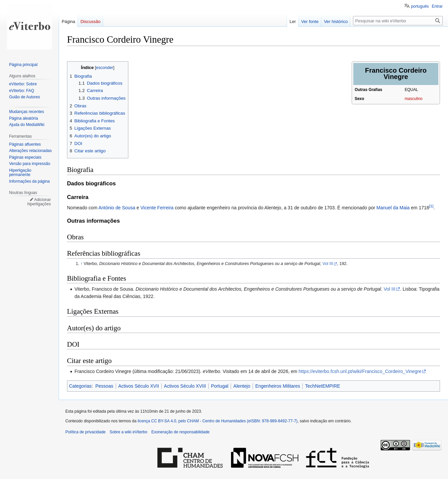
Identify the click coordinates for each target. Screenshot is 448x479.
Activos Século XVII (139, 386)
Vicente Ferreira (157, 208)
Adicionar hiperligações (39, 202)
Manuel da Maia (393, 208)
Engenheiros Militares (278, 386)
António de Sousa (117, 208)
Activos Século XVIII (185, 386)
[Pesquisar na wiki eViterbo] (398, 21)
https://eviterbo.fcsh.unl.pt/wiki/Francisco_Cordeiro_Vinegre (360, 371)
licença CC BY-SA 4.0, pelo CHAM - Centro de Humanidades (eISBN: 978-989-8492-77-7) (218, 421)
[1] (431, 206)
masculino (414, 99)
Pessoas (104, 386)
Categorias (80, 386)
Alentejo (242, 386)
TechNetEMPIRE (322, 386)
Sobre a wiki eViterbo (128, 432)
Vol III (328, 264)
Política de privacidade (85, 432)
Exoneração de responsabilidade (180, 432)
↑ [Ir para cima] (81, 264)
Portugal (220, 386)
